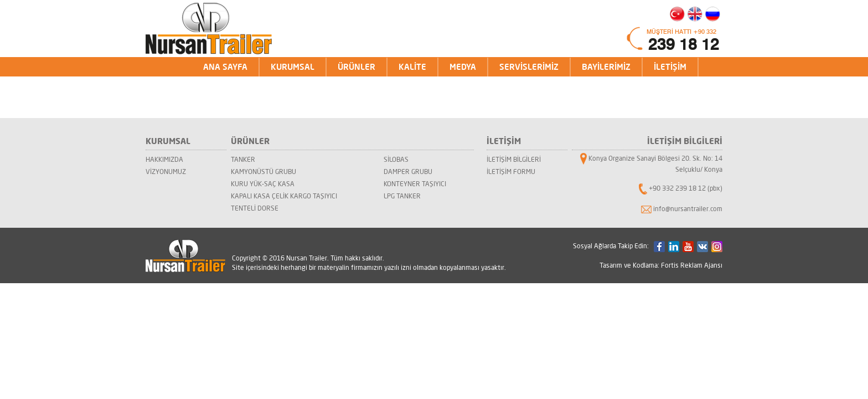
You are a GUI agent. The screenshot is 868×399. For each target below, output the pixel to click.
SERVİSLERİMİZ (529, 67)
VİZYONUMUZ (166, 172)
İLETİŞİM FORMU (511, 172)
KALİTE (412, 67)
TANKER (243, 159)
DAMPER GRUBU (408, 172)
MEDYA (463, 67)
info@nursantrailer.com (688, 209)
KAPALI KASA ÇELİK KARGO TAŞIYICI (284, 196)
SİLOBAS (396, 159)
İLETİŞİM (670, 67)
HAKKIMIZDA (164, 159)
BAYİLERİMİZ (606, 67)
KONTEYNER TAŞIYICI (415, 184)
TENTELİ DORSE (255, 208)
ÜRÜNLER (356, 67)
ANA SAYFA (225, 67)
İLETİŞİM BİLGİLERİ (514, 159)
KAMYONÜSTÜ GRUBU (263, 172)
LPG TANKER (402, 196)
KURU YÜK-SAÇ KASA (263, 184)
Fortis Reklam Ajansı (692, 265)
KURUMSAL (293, 67)
